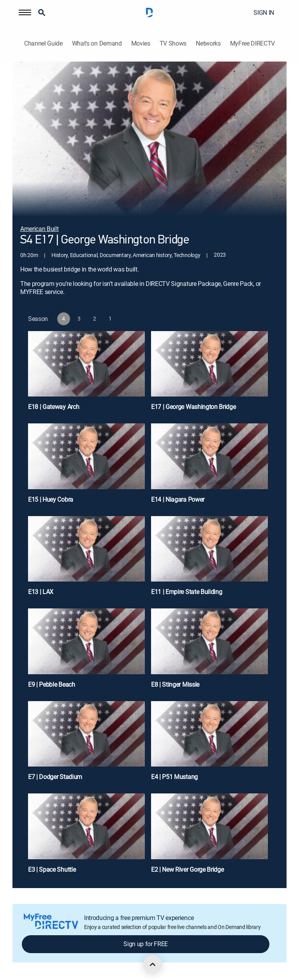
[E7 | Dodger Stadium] (86, 744)
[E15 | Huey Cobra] (86, 467)
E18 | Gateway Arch (54, 407)
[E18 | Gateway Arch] (86, 374)
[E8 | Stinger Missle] (209, 652)
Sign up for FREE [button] (146, 944)
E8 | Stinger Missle (175, 684)
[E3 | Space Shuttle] (86, 837)
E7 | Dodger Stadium (55, 777)
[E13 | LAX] (86, 559)
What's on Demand (97, 43)
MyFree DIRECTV (253, 43)
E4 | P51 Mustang (174, 777)
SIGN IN (264, 12)
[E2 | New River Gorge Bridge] (209, 837)
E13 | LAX (41, 592)
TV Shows (173, 43)
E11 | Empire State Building (186, 592)
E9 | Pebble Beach (52, 684)
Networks (208, 43)
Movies (141, 43)
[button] (25, 12)
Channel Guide (43, 43)
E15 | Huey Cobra (51, 499)
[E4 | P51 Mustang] (209, 744)
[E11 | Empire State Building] (209, 559)
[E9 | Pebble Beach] (86, 652)
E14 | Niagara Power (178, 499)
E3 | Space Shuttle (52, 869)
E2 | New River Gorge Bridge (187, 869)
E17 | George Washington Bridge (193, 407)
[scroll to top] (153, 964)
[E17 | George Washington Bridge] (209, 374)
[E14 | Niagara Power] (209, 467)
